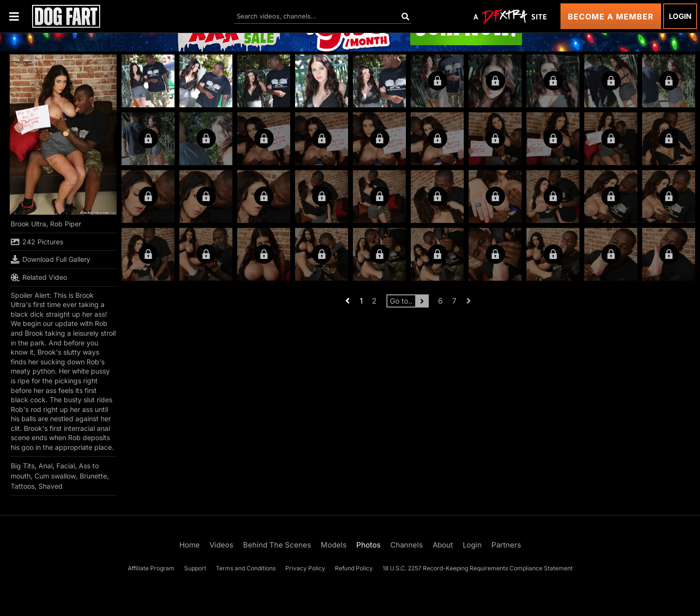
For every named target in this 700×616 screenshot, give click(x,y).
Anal (45, 466)
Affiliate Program (151, 568)
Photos (368, 545)
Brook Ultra (28, 224)
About (443, 545)
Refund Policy (354, 568)
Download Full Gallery (51, 259)
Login (680, 16)
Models (334, 545)
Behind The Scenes (277, 545)
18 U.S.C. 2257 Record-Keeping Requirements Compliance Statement (478, 568)
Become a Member (611, 17)
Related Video (39, 277)
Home (190, 545)
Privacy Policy (305, 568)
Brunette (93, 476)
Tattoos (23, 486)
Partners (506, 545)
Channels (407, 545)
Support (195, 568)
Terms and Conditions (246, 568)
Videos (221, 545)
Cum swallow (55, 476)
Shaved (51, 486)
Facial (66, 466)
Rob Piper (66, 224)
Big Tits (23, 466)
